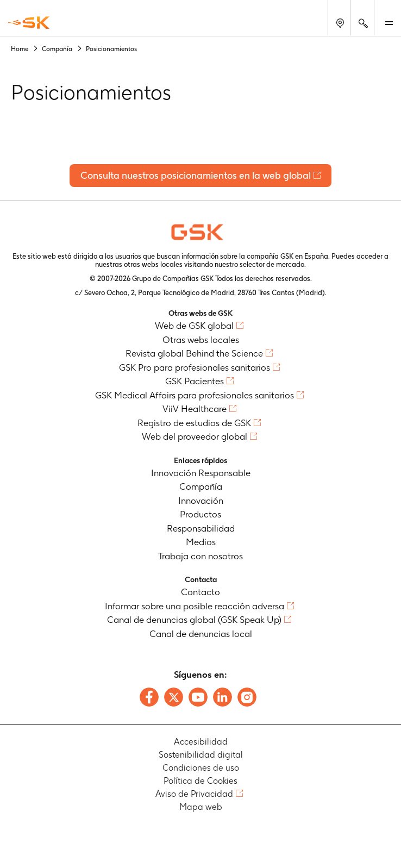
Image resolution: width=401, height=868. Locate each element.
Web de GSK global (194, 326)
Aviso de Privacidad (194, 794)
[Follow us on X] (174, 697)
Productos (200, 514)
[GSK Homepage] (29, 23)
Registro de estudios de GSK (194, 423)
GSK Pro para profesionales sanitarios (195, 367)
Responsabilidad (201, 528)
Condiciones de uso (201, 768)
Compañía (201, 486)
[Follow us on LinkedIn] (223, 697)
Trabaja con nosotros (200, 556)
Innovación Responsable (201, 473)
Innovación (201, 501)
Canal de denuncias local (201, 634)
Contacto (200, 592)
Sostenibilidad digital (201, 755)
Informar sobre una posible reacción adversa (195, 606)
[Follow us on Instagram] (247, 697)
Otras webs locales (201, 340)
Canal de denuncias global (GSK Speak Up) (194, 620)
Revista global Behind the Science (194, 353)
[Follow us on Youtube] (198, 697)
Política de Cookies (200, 781)
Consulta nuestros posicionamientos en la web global (196, 175)
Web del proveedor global (195, 436)
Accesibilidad (201, 742)
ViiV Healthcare (195, 409)
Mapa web (201, 807)
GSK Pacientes (195, 381)
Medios (201, 542)
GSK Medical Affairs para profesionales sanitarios (195, 395)
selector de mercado (272, 264)
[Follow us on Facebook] (149, 697)
